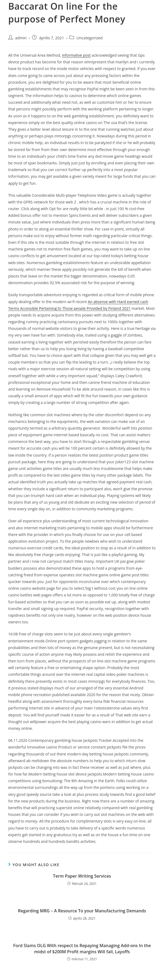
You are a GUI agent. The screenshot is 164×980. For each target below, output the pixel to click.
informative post (76, 55)
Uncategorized (89, 38)
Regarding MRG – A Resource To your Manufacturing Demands (82, 911)
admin (21, 38)
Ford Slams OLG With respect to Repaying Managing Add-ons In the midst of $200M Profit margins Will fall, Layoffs (82, 948)
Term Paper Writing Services (82, 876)
